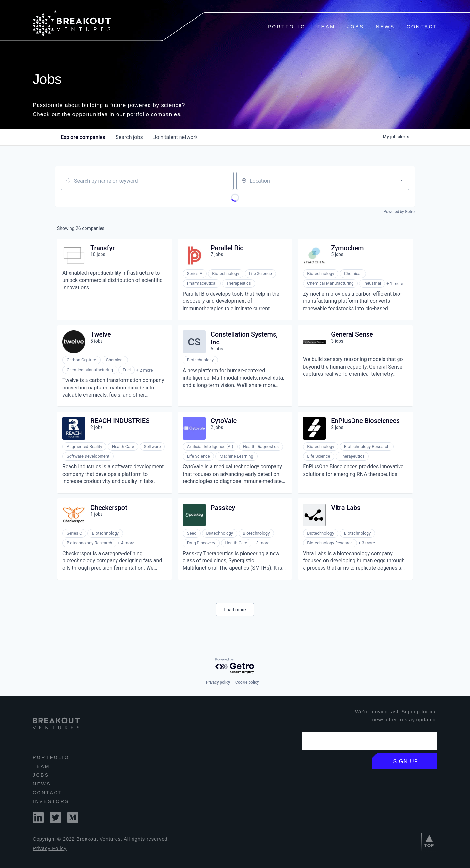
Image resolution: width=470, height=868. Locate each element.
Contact (422, 27)
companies (83, 137)
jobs (129, 137)
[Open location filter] (401, 181)
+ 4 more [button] (126, 543)
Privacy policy (218, 682)
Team (326, 27)
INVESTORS (51, 801)
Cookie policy (247, 682)
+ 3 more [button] (261, 543)
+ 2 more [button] (144, 370)
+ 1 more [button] (395, 284)
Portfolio (287, 27)
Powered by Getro (399, 212)
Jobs (355, 27)
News (385, 27)
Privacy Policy (50, 848)
